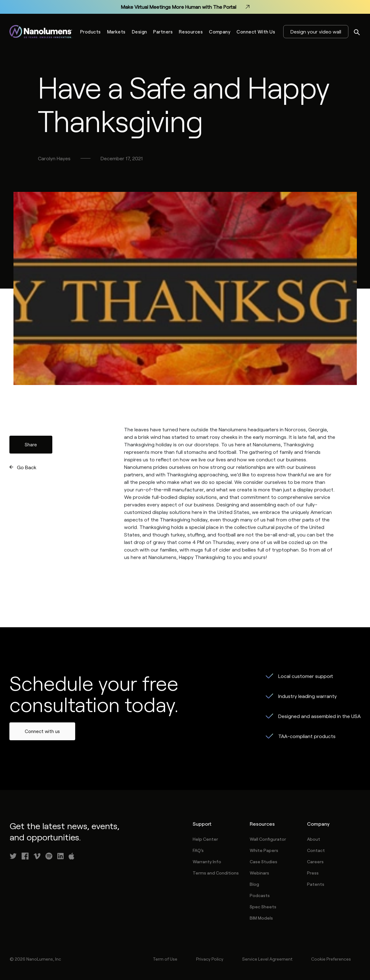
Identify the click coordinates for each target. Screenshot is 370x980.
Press (313, 873)
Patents (316, 884)
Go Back (27, 467)
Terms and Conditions (216, 873)
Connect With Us (256, 32)
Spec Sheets (263, 907)
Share (31, 444)
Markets (116, 32)
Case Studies (263, 862)
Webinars (259, 873)
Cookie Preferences (331, 959)
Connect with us (42, 731)
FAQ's (198, 850)
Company (220, 32)
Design (140, 32)
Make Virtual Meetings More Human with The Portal (185, 7)
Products (91, 32)
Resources (191, 32)
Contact (316, 850)
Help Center (205, 839)
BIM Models (261, 918)
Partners (163, 32)
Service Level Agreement (267, 959)
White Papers (264, 850)
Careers (315, 862)
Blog (254, 884)
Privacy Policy (210, 959)
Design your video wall (316, 31)
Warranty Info (207, 862)
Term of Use (165, 959)
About (314, 839)
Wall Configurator (268, 839)
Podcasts (260, 895)
